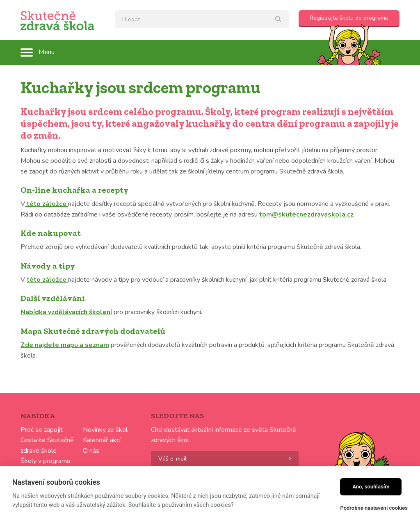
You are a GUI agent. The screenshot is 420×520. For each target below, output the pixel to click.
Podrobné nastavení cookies (374, 508)
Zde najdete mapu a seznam (65, 345)
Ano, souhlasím (371, 487)
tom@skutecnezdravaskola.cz (306, 214)
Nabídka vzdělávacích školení (66, 312)
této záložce (47, 204)
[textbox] (202, 19)
